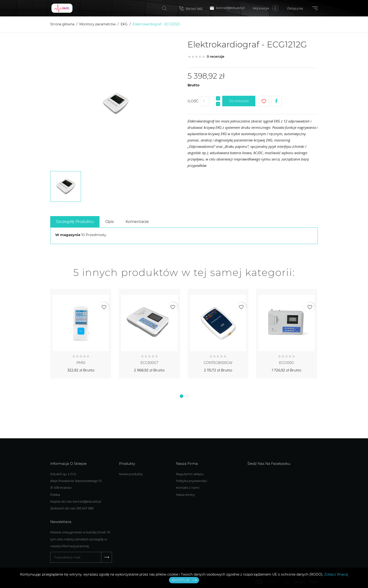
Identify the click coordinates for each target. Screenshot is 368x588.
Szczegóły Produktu (75, 222)
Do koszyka (239, 101)
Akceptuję (180, 580)
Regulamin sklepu (190, 474)
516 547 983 (191, 8)
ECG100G (287, 363)
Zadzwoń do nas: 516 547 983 (72, 508)
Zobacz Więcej (336, 574)
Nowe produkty (131, 474)
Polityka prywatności (192, 481)
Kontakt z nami (188, 488)
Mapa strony (185, 495)
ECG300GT (149, 363)
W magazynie (68, 235)
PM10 (81, 363)
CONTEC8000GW (218, 363)
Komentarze (137, 222)
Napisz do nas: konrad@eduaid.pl (76, 501)
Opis (110, 222)
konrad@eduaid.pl (227, 8)
